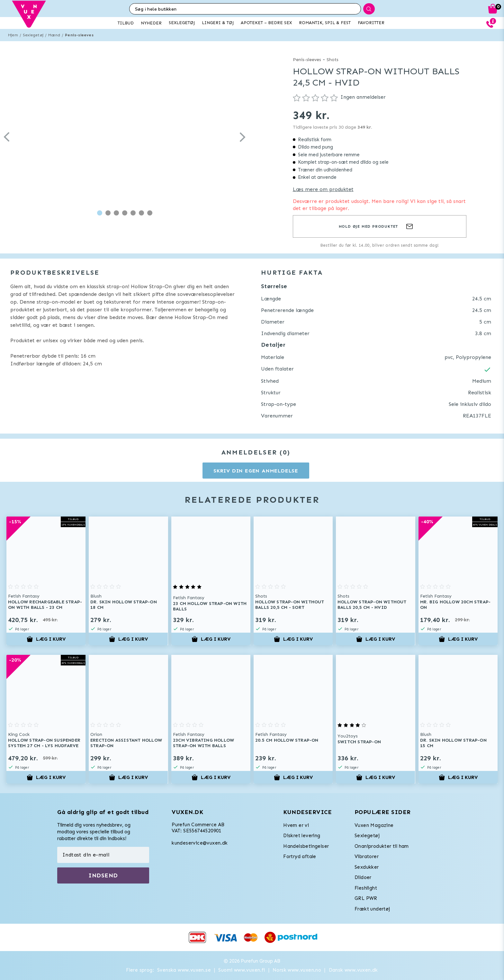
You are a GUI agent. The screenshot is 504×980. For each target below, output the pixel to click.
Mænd (54, 35)
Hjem (13, 35)
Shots (333, 60)
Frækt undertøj (372, 909)
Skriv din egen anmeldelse (256, 471)
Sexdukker (367, 867)
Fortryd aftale (300, 856)
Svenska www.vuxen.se (184, 970)
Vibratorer (367, 856)
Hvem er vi (296, 825)
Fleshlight (366, 888)
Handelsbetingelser (306, 846)
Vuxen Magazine (374, 825)
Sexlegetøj (33, 35)
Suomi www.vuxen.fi (242, 970)
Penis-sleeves (79, 35)
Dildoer (363, 877)
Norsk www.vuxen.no (297, 970)
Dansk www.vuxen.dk (353, 970)
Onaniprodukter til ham (382, 846)
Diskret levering (302, 836)
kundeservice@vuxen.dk (200, 843)
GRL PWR (366, 898)
